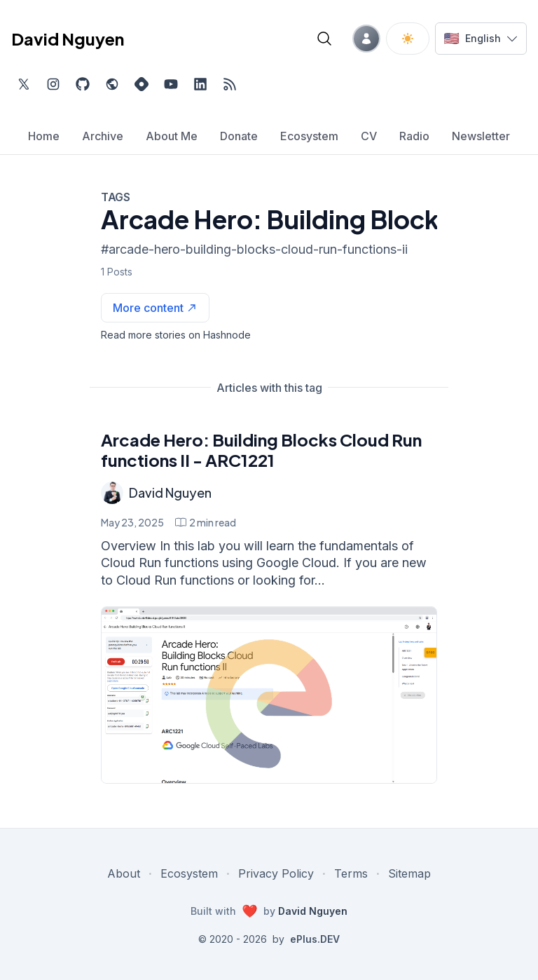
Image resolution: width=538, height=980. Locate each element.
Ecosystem (189, 873)
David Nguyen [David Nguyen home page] (68, 39)
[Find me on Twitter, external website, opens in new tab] (24, 84)
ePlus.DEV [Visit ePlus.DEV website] (315, 939)
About (124, 873)
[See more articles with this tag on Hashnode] (155, 308)
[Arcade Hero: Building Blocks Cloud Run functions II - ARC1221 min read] (206, 522)
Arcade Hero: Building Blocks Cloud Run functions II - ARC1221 (261, 450)
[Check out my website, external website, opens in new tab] (112, 84)
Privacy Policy (276, 873)
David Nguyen (170, 492)
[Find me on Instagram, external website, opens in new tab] (53, 84)
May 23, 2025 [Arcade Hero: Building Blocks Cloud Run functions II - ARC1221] (132, 522)
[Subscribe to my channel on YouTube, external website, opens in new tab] (171, 84)
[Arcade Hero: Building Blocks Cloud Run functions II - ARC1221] (269, 695)
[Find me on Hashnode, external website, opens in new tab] (142, 84)
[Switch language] (481, 39)
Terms (351, 873)
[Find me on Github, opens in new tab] (83, 84)
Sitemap (409, 873)
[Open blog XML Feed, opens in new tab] (230, 84)
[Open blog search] (324, 39)
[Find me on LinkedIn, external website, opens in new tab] (200, 84)
